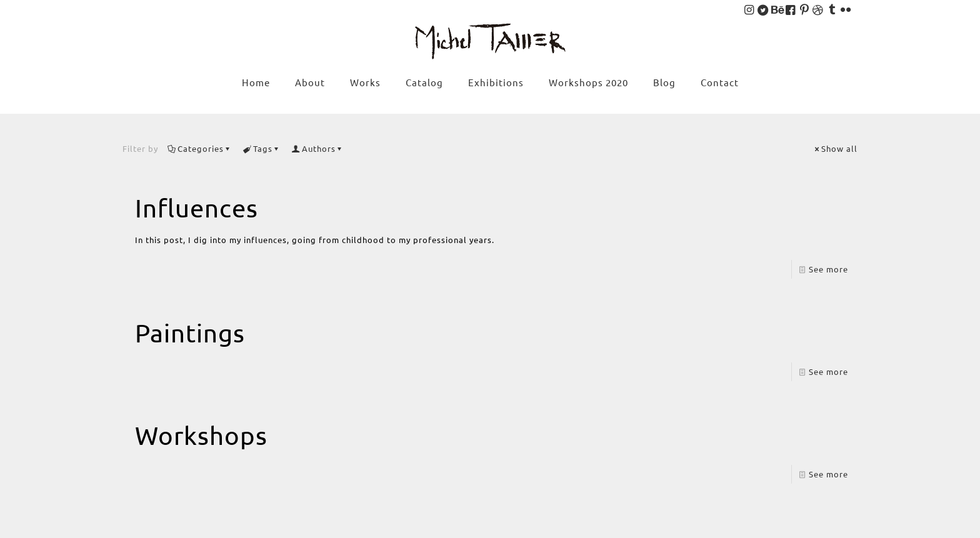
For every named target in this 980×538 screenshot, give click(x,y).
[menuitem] (365, 107)
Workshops (201, 435)
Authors (318, 148)
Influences (197, 208)
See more (828, 269)
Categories (200, 148)
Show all (835, 148)
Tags (262, 148)
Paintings (190, 333)
